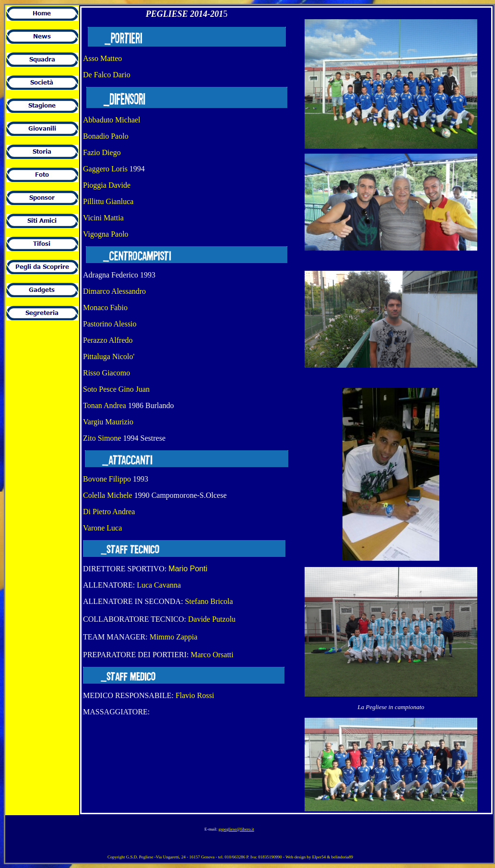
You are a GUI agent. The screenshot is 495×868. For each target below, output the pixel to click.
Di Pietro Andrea (109, 512)
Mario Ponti (188, 569)
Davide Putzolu (212, 619)
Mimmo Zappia (174, 637)
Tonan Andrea (105, 405)
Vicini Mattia (103, 218)
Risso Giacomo (106, 373)
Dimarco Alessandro (114, 291)
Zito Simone (102, 438)
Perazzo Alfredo (108, 340)
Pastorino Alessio (111, 324)
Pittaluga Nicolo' (109, 356)
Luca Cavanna (159, 585)
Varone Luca (102, 528)
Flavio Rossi (195, 695)
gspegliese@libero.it (236, 829)
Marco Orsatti (212, 655)
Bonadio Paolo (106, 136)
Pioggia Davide (107, 185)
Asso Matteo (102, 58)
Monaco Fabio (105, 307)
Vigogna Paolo (106, 234)
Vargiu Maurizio (109, 422)
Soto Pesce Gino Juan (116, 389)
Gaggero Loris (105, 169)
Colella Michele (108, 495)
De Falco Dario (107, 75)
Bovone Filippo (107, 479)
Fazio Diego (102, 152)
